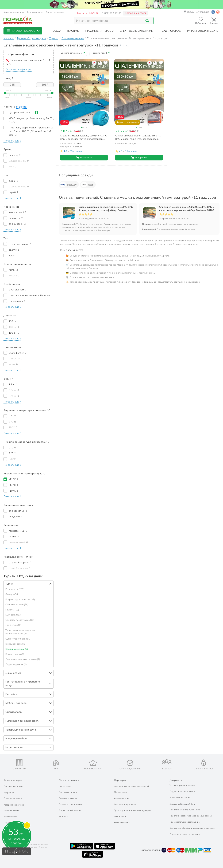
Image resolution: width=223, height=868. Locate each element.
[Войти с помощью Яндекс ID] (218, 12)
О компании (120, 816)
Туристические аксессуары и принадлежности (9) (20, 632)
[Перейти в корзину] (214, 21)
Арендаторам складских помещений (132, 786)
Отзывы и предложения (70, 804)
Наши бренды (10, 816)
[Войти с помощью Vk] (213, 12)
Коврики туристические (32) (20, 599)
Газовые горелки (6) (16, 644)
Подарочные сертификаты (182, 791)
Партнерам (120, 780)
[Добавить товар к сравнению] (100, 63)
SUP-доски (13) (13, 615)
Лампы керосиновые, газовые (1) (23, 659)
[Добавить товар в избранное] (105, 63)
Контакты (64, 816)
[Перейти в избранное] (201, 21)
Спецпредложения (13, 798)
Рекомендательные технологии (185, 834)
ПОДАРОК (17, 851)
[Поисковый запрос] (108, 21)
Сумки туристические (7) (18, 639)
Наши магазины (11, 810)
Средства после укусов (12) (20, 620)
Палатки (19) (12, 610)
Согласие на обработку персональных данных (192, 828)
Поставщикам (121, 792)
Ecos (87, 185)
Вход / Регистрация (196, 12)
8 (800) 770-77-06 (111, 13)
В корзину (84, 158)
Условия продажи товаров (182, 785)
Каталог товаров (13, 780)
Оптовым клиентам (55, 12)
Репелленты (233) (15, 589)
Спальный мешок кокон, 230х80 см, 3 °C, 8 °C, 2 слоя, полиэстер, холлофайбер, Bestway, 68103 (187, 209)
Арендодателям (122, 798)
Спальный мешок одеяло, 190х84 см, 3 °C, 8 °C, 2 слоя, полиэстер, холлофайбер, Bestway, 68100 (106, 209)
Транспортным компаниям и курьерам (133, 810)
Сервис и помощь (69, 780)
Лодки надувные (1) (16, 664)
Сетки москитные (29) (17, 605)
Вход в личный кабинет (70, 810)
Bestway (68, 185)
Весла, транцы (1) (15, 654)
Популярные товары (13, 786)
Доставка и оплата (135, 13)
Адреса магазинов (14, 12)
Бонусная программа (180, 798)
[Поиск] (147, 21)
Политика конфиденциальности (185, 810)
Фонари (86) (12, 594)
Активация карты (35, 12)
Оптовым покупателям (125, 804)
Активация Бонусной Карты (183, 804)
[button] (23, 31)
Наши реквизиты (122, 823)
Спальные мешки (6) (17, 649)
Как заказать (65, 786)
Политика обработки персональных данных (191, 816)
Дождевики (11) (14, 625)
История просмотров (14, 805)
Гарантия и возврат (68, 798)
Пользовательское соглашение (184, 822)
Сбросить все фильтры (19, 70)
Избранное (9, 793)
